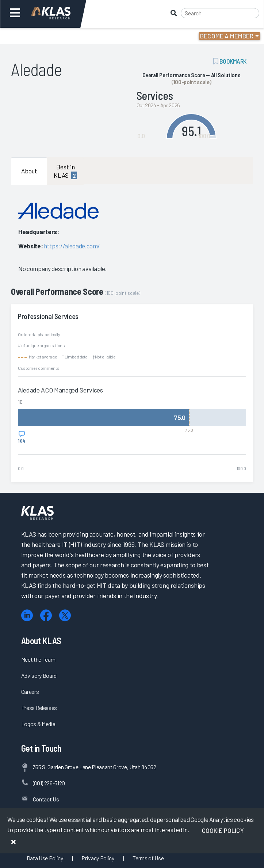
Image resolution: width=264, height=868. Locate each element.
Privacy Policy (98, 858)
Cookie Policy (223, 830)
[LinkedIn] (27, 615)
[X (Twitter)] (65, 615)
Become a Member (227, 36)
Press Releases (39, 708)
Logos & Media (38, 724)
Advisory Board (39, 675)
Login (37, 36)
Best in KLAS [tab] (65, 171)
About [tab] (29, 171)
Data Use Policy (45, 858)
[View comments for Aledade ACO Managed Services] (22, 437)
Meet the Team (38, 659)
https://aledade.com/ (72, 246)
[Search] (220, 13)
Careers (30, 692)
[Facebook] (46, 615)
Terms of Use (148, 858)
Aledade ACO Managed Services (60, 390)
